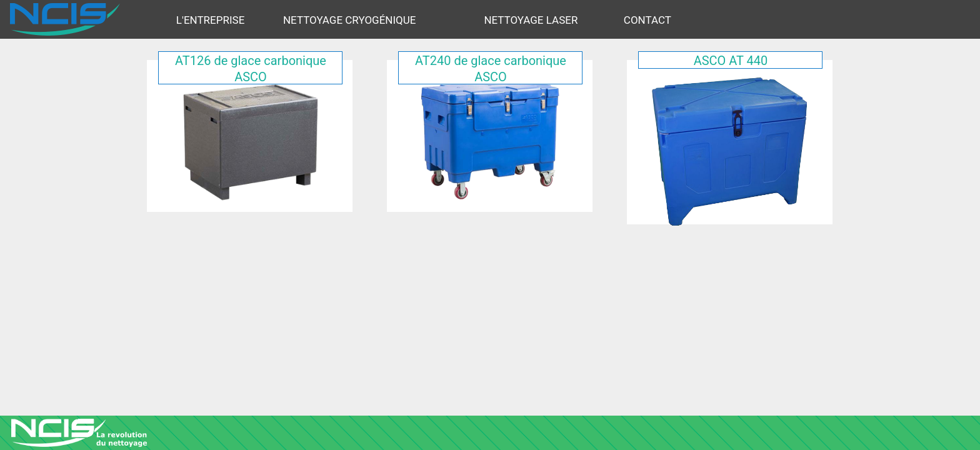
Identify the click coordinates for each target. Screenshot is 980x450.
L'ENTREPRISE (211, 20)
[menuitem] (223, 20)
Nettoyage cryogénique (350, 20)
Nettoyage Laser (531, 20)
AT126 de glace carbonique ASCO (251, 69)
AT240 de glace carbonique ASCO (491, 69)
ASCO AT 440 (731, 61)
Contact (647, 20)
